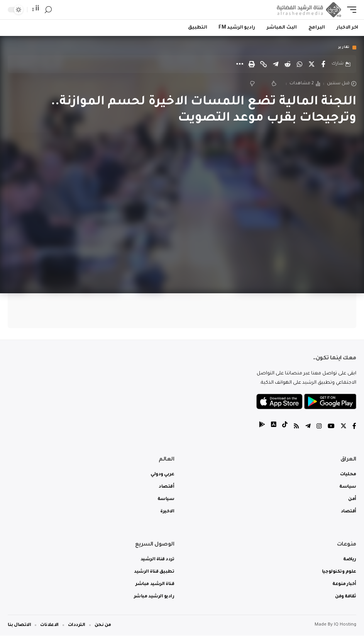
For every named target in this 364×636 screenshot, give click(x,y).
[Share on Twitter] (312, 64)
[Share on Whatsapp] (300, 64)
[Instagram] (319, 428)
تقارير (344, 48)
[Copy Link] (264, 64)
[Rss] (296, 428)
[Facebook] (354, 428)
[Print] (252, 64)
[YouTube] (331, 428)
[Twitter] (344, 428)
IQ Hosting (345, 625)
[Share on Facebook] (323, 64)
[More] (240, 64)
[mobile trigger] (350, 10)
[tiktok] (285, 428)
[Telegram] (308, 428)
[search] (48, 10)
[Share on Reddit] (288, 64)
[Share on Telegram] (276, 64)
